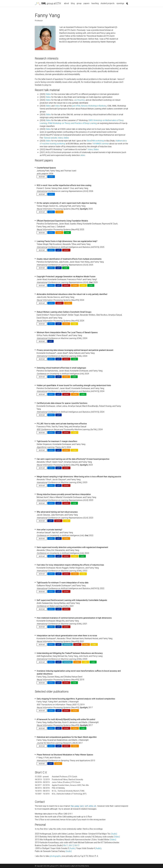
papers (86, 3)
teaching (95, 3)
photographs (55, 856)
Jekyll (73, 866)
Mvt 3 (77, 845)
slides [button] (59, 212)
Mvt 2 (71, 845)
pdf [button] (59, 250)
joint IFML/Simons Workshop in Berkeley (89, 106)
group (79, 3)
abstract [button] (42, 177)
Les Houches (79, 100)
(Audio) (114, 834)
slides (83, 155)
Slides (48, 94)
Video (57, 106)
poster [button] (66, 250)
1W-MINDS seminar (100, 144)
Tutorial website (50, 138)
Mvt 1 (66, 845)
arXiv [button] (51, 177)
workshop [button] (67, 644)
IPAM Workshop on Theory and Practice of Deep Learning (72, 123)
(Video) (117, 837)
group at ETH (48, 3)
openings (120, 3)
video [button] (83, 285)
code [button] (67, 233)
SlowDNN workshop (95, 141)
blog (73, 3)
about (66, 3)
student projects (108, 3)
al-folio (83, 866)
